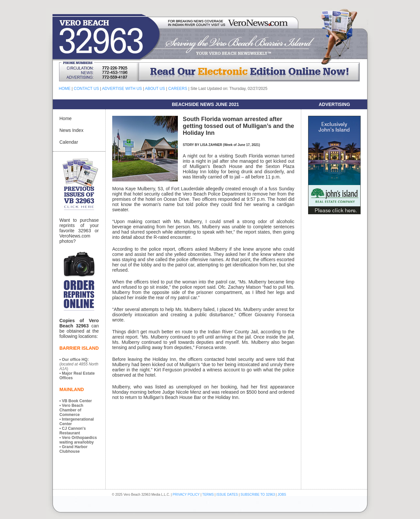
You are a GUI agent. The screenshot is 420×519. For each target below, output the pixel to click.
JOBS (282, 495)
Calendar (69, 142)
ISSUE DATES (227, 495)
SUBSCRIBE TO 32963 (258, 495)
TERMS (208, 495)
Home (65, 118)
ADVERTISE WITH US (122, 89)
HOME (65, 89)
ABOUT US (155, 89)
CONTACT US (86, 89)
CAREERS (178, 89)
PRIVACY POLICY (186, 495)
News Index (71, 130)
